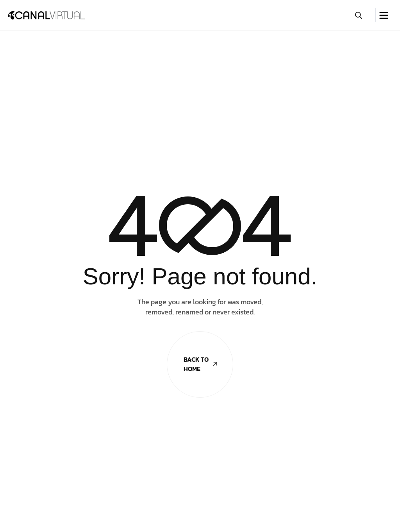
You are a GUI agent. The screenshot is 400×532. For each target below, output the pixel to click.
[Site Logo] (46, 15)
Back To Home (200, 364)
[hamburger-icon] (384, 15)
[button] (359, 15)
